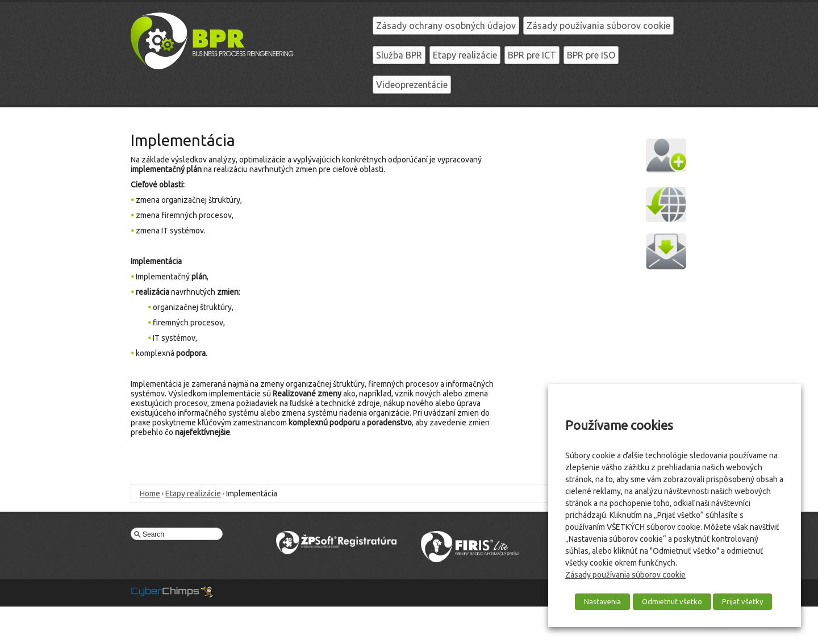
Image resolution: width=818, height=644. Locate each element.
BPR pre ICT (532, 55)
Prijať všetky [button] (742, 601)
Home (150, 494)
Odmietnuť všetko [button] (672, 601)
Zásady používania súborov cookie (598, 26)
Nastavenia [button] (602, 601)
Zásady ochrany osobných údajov (446, 26)
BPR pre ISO (591, 55)
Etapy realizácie (465, 55)
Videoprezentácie (412, 85)
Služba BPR (399, 55)
